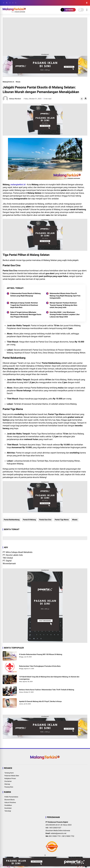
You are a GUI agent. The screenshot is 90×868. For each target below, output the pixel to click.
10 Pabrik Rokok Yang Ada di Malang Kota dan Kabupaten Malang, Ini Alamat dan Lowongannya (49, 678)
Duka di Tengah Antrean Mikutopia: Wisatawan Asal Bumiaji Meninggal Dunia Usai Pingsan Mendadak (26, 314)
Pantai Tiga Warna (62, 520)
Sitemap (7, 784)
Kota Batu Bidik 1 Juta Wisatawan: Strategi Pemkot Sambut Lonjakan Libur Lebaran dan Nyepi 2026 (65, 314)
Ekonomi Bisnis (10, 800)
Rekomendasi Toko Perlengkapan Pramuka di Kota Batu (40, 666)
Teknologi (8, 811)
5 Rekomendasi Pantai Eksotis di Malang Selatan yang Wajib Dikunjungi (25, 295)
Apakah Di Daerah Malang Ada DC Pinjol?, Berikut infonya (40, 701)
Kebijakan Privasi (10, 778)
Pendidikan (8, 805)
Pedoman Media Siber (12, 776)
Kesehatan (8, 808)
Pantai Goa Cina (45, 520)
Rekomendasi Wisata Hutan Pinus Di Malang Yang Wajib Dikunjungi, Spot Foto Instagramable (65, 296)
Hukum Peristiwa (10, 802)
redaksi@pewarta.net (58, 833)
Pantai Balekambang (12, 520)
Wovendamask (9, 563)
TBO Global (8, 558)
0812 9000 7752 (68, 836)
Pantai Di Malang (29, 520)
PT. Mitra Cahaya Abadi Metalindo (18, 552)
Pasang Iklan (9, 787)
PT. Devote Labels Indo (13, 555)
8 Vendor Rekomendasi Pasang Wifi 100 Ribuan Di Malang (41, 654)
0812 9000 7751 (55, 836)
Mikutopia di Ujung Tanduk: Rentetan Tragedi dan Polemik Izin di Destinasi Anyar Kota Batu (24, 305)
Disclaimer (8, 781)
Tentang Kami (9, 773)
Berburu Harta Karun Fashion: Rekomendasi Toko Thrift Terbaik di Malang (47, 690)
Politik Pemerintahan (11, 797)
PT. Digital (7, 561)
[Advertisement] (45, 35)
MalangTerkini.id (8, 82)
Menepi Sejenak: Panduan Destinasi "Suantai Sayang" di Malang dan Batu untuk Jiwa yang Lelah (63, 305)
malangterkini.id (18, 184)
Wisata (18, 82)
